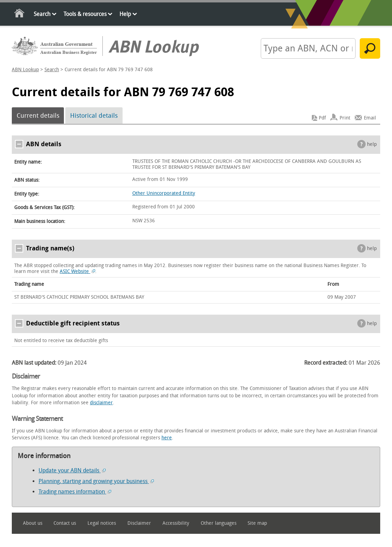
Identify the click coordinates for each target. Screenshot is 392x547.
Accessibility (176, 523)
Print (345, 118)
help (372, 144)
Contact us (65, 523)
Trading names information (75, 492)
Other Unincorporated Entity (164, 193)
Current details (38, 116)
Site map (257, 523)
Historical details (94, 116)
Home (20, 14)
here (167, 438)
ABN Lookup (25, 70)
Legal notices (102, 523)
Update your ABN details (72, 470)
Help (125, 14)
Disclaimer (139, 523)
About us (33, 523)
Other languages (219, 523)
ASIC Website (77, 271)
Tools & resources (85, 14)
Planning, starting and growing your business (96, 481)
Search (42, 14)
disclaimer (101, 403)
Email (370, 118)
